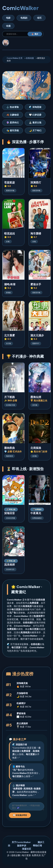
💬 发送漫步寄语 (20, 816)
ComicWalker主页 (15, 58)
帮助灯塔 (37, 846)
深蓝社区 (27, 850)
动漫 (8, 26)
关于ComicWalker (21, 843)
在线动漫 (30, 58)
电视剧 (24, 18)
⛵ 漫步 (35, 34)
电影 (8, 18)
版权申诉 (22, 846)
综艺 (39, 18)
